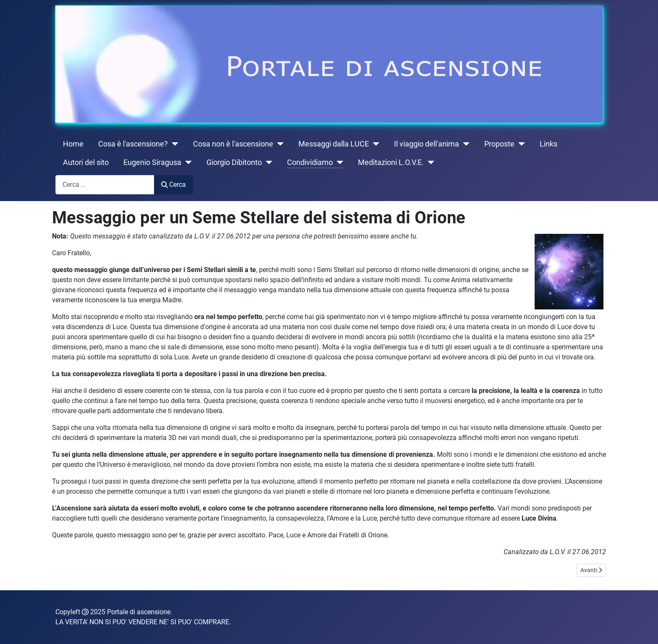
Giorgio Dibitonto (234, 162)
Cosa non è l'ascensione (233, 144)
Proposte (499, 144)
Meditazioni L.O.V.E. (391, 162)
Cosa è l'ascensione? (133, 144)
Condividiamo (310, 162)
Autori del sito (86, 162)
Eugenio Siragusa (152, 162)
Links (548, 144)
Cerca (174, 185)
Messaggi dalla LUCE (334, 144)
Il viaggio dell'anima (427, 144)
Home (73, 144)
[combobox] (105, 185)
